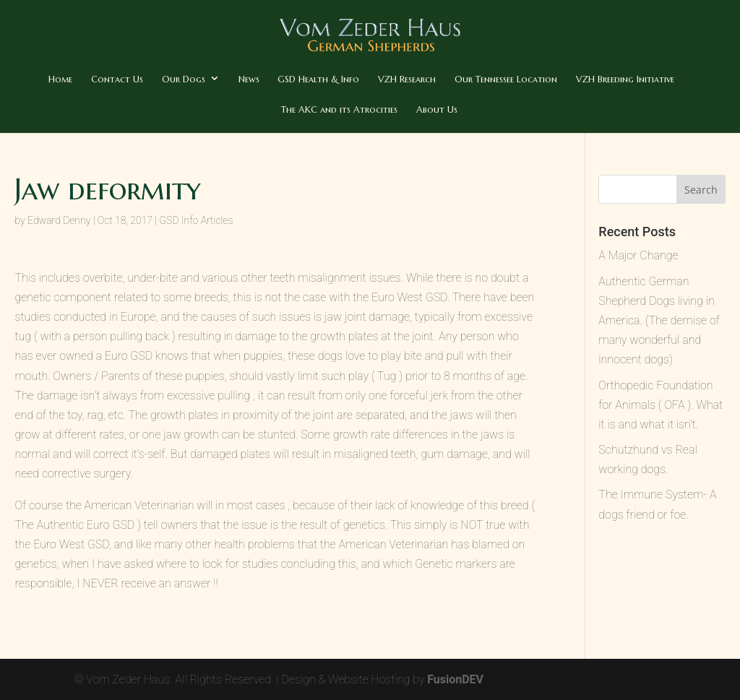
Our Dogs (184, 79)
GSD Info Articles (197, 220)
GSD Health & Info (318, 79)
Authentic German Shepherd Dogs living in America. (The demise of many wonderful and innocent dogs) (659, 321)
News (249, 79)
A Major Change (638, 255)
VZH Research (407, 79)
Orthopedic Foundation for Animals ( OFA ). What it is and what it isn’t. (661, 405)
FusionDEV (455, 679)
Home (60, 79)
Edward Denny (59, 220)
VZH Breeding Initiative (625, 79)
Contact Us (117, 79)
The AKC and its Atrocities (339, 110)
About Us (437, 110)
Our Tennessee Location (506, 79)
